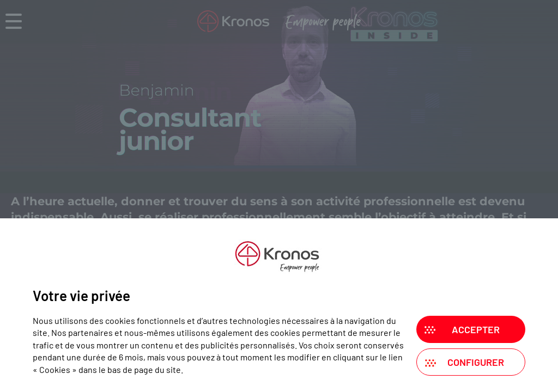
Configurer (476, 362)
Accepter (476, 329)
